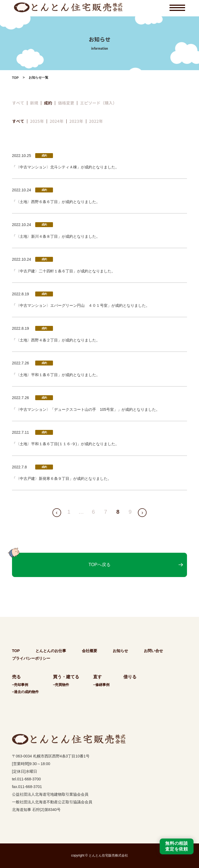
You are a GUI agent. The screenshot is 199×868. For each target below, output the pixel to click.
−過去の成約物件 (26, 692)
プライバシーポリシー (31, 658)
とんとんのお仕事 (51, 651)
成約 (48, 103)
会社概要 (90, 651)
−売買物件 (61, 685)
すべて (18, 103)
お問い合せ (153, 651)
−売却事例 (20, 685)
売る (16, 677)
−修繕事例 (101, 685)
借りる (130, 677)
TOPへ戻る (99, 565)
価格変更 (66, 103)
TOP (15, 78)
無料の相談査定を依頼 (177, 846)
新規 (34, 103)
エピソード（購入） (98, 103)
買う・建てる (66, 677)
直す (97, 677)
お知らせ (120, 651)
